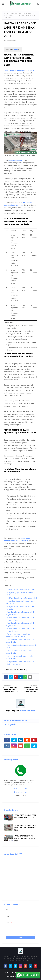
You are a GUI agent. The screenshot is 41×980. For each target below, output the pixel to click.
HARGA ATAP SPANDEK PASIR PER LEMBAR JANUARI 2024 (25, 816)
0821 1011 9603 (21, 788)
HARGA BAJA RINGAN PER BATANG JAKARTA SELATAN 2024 (24, 838)
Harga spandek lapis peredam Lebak (19, 70)
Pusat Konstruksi (11, 41)
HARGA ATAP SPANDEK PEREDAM (21, 13)
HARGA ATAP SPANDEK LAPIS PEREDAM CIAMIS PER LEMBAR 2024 (25, 828)
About (14, 972)
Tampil (15, 49)
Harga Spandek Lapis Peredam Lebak (21, 589)
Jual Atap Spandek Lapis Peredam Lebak (22, 598)
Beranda (7, 13)
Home (7, 972)
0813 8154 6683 (21, 792)
